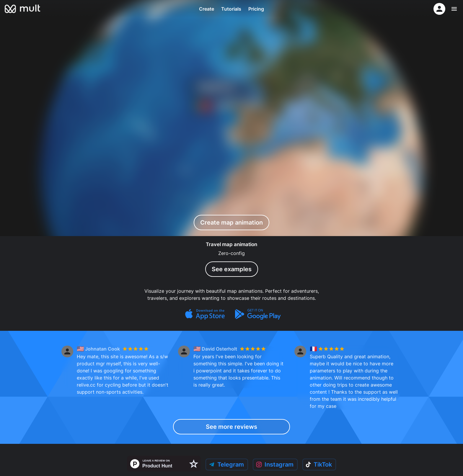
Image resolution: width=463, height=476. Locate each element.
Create (207, 9)
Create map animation (231, 222)
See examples (231, 269)
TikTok (320, 465)
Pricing (256, 9)
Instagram (274, 465)
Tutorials (231, 9)
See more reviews (232, 427)
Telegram (225, 465)
